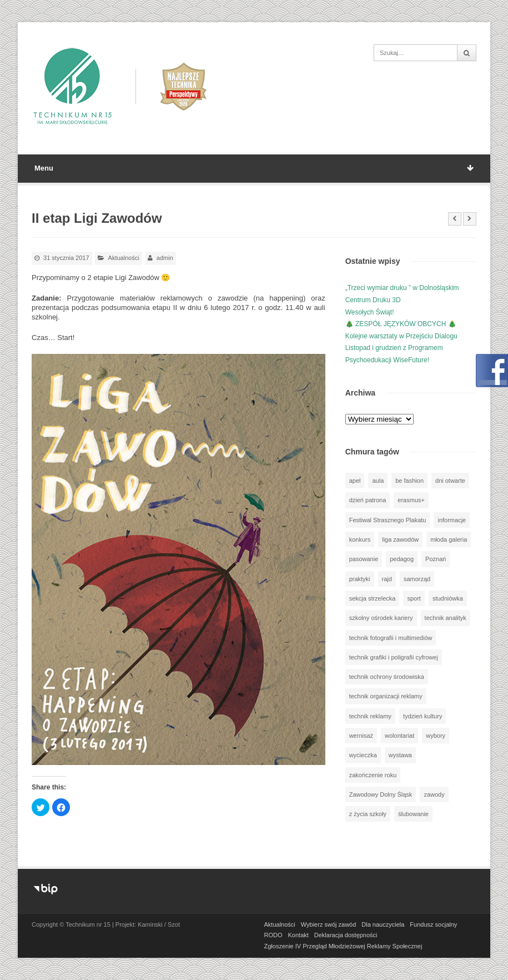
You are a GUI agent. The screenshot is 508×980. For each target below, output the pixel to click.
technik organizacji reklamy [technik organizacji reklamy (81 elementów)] (386, 696)
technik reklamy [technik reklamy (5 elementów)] (370, 716)
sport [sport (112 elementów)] (414, 598)
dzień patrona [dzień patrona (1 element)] (368, 500)
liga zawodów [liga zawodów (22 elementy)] (400, 539)
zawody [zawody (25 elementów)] (434, 794)
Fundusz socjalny (433, 924)
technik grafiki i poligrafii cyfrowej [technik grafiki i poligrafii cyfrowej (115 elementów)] (394, 657)
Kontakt (298, 935)
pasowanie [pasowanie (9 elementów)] (364, 559)
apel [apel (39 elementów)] (355, 481)
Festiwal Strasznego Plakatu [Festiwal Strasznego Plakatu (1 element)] (388, 520)
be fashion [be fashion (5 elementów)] (409, 481)
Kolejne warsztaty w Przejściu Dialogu (401, 336)
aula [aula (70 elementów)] (378, 481)
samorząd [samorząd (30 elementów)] (417, 579)
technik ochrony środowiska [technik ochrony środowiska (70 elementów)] (387, 677)
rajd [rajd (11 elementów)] (387, 579)
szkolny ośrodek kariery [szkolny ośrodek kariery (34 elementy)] (381, 618)
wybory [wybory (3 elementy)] (436, 736)
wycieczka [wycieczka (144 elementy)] (363, 755)
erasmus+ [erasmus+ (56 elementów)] (411, 500)
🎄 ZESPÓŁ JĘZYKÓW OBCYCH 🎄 (401, 324)
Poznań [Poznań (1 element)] (436, 559)
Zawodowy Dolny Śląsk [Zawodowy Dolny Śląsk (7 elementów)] (381, 794)
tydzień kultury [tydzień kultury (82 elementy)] (423, 716)
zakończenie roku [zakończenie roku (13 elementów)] (373, 775)
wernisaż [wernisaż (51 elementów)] (361, 736)
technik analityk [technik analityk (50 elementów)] (446, 618)
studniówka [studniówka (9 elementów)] (448, 598)
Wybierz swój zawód (329, 924)
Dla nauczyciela (383, 924)
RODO (273, 935)
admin (165, 258)
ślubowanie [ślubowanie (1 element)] (413, 814)
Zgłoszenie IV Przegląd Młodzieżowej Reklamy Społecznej (343, 946)
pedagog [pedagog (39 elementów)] (402, 559)
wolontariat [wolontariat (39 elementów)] (399, 736)
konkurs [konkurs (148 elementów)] (360, 539)
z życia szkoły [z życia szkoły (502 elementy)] (368, 814)
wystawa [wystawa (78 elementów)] (400, 755)
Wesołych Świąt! (370, 312)
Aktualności (124, 258)
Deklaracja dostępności (346, 935)
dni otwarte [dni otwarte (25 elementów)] (450, 481)
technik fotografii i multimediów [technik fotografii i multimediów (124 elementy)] (391, 638)
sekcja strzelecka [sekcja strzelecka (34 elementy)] (373, 598)
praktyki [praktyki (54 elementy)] (360, 579)
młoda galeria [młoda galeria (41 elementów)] (449, 539)
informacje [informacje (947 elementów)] (452, 520)
